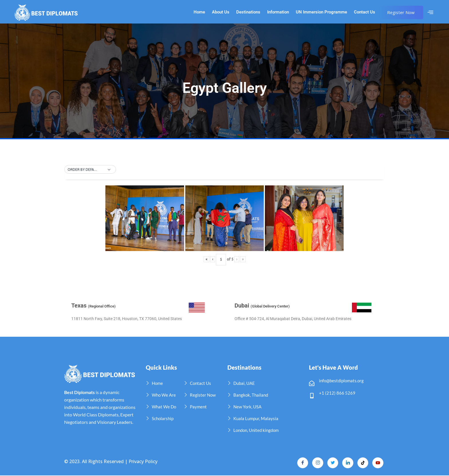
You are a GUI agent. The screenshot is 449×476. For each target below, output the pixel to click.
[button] (90, 170)
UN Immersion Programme (321, 12)
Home (199, 12)
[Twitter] (331, 463)
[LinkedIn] (347, 463)
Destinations (248, 12)
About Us (221, 12)
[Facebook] (300, 463)
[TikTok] (362, 463)
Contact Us (365, 12)
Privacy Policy (143, 461)
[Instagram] (316, 463)
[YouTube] (378, 463)
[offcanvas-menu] (430, 12)
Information (278, 12)
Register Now (401, 12)
